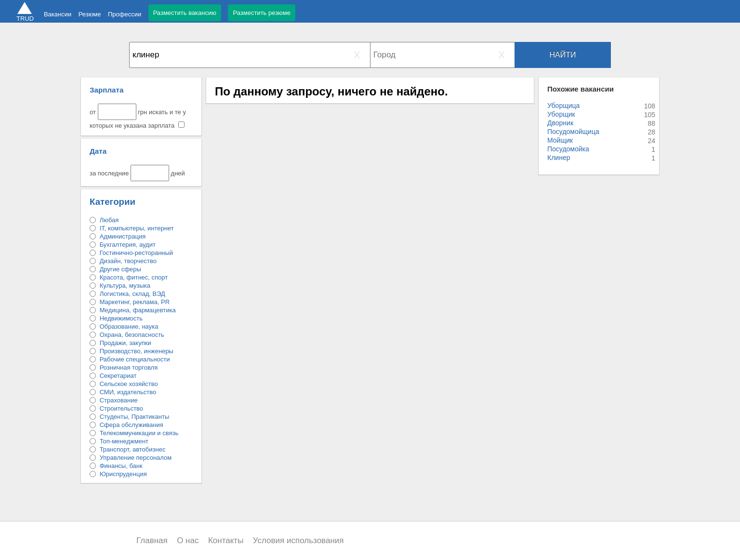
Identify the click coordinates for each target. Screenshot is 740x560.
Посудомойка (568, 149)
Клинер (559, 158)
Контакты (226, 540)
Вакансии (58, 14)
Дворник (560, 123)
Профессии (125, 14)
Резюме (90, 14)
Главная (152, 540)
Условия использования (298, 540)
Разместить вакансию (185, 13)
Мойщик (560, 140)
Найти (563, 55)
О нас (188, 540)
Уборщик (561, 114)
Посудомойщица (573, 132)
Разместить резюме (261, 13)
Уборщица (563, 106)
